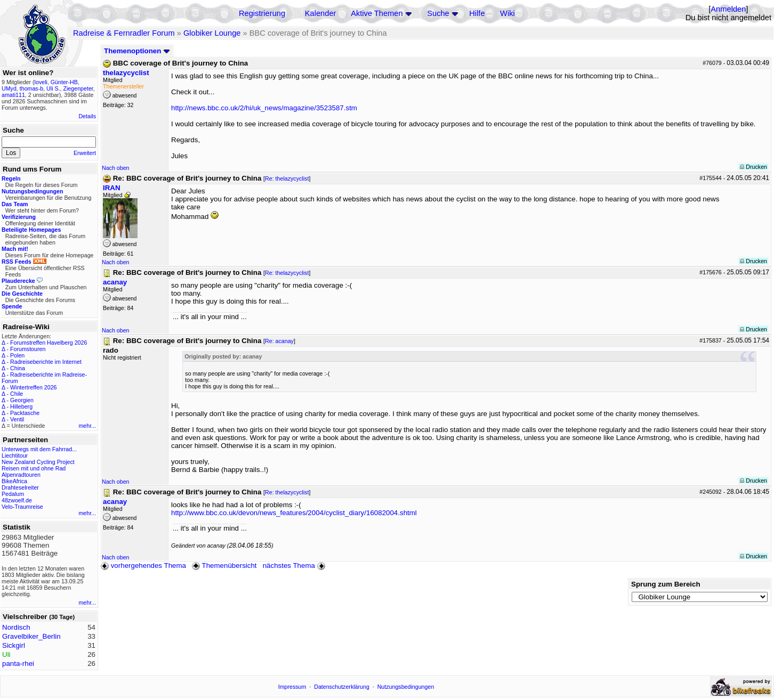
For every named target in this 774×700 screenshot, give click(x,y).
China (18, 368)
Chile (17, 394)
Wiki (507, 13)
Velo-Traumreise (22, 507)
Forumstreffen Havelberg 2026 (49, 343)
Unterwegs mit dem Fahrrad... (39, 449)
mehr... (87, 426)
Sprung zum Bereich (666, 584)
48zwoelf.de (17, 500)
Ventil (17, 419)
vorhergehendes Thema (143, 565)
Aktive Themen (377, 13)
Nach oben (116, 168)
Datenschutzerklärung (342, 687)
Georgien (22, 400)
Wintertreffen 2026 (33, 387)
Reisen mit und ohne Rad (34, 468)
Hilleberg (21, 406)
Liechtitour (15, 455)
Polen (17, 355)
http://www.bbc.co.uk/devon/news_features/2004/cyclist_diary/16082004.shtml (294, 513)
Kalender (321, 13)
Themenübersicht (224, 565)
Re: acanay (279, 341)
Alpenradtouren (21, 475)
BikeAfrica (14, 481)
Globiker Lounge (212, 33)
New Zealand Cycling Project (38, 462)
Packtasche (25, 413)
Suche (438, 13)
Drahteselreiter (20, 487)
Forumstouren (28, 349)
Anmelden (728, 9)
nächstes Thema (295, 565)
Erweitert (85, 153)
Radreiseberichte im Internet (46, 362)
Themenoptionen (137, 51)
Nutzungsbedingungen (406, 687)
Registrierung (262, 13)
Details (87, 116)
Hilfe (477, 13)
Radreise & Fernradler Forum (124, 33)
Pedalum (13, 494)
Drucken (753, 167)
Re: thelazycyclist (287, 178)
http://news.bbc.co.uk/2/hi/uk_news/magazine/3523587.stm (264, 108)
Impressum (292, 687)
